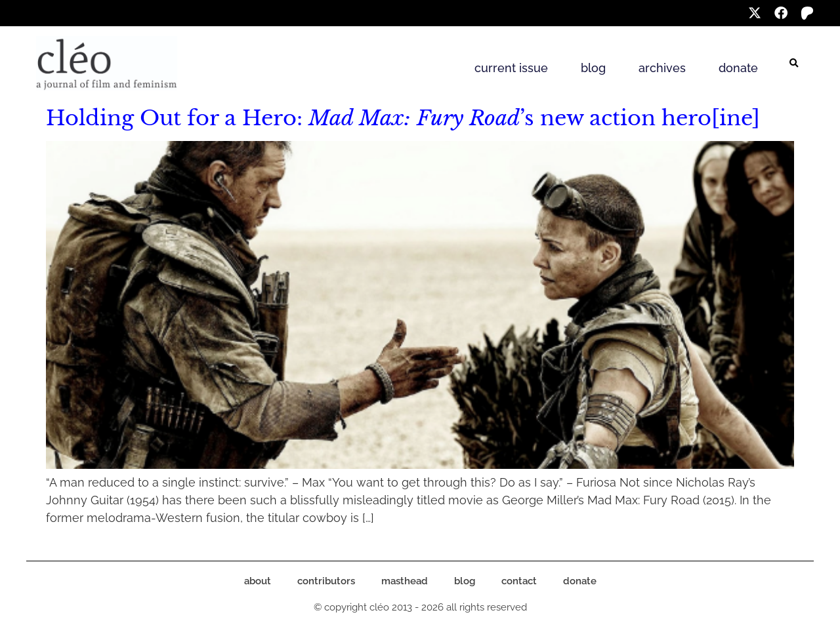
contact (519, 581)
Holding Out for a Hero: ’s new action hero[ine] (403, 118)
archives (662, 68)
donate (738, 68)
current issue (511, 68)
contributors (326, 581)
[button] (794, 64)
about (258, 581)
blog (593, 68)
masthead (405, 581)
